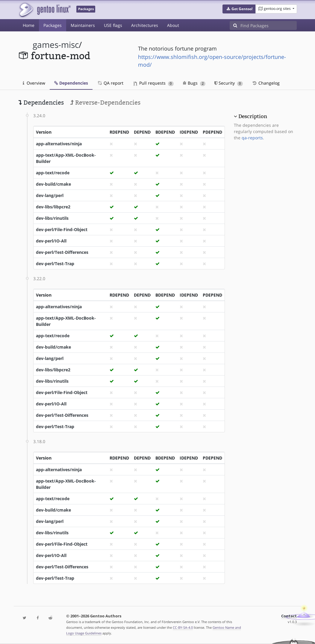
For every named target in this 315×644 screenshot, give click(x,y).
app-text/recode (53, 173)
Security (229, 83)
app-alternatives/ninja (59, 144)
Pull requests (154, 83)
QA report (110, 83)
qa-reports (252, 138)
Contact (289, 616)
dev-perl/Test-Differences (62, 252)
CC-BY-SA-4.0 (183, 627)
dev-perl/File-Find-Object (62, 229)
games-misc (56, 45)
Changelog (266, 83)
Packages (53, 25)
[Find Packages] (269, 25)
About (173, 25)
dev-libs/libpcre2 (53, 207)
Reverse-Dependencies (105, 103)
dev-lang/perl (50, 195)
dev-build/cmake (53, 184)
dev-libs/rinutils (52, 218)
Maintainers (83, 25)
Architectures (145, 25)
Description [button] (253, 116)
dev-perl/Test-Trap (55, 264)
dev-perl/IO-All (51, 241)
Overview (34, 83)
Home (29, 25)
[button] (239, 9)
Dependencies (71, 83)
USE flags (113, 25)
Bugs (194, 83)
